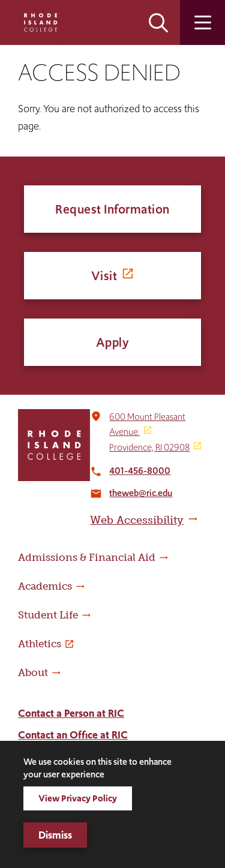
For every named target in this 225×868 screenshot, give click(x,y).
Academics (45, 586)
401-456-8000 (140, 471)
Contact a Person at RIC (71, 713)
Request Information (112, 209)
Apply (113, 342)
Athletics (40, 644)
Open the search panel (158, 22)
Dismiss (55, 835)
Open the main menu (202, 22)
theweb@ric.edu (141, 493)
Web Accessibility (137, 520)
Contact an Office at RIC (73, 735)
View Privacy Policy (78, 798)
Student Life (48, 615)
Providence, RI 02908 (149, 447)
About (33, 672)
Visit (104, 276)
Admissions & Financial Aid (87, 557)
